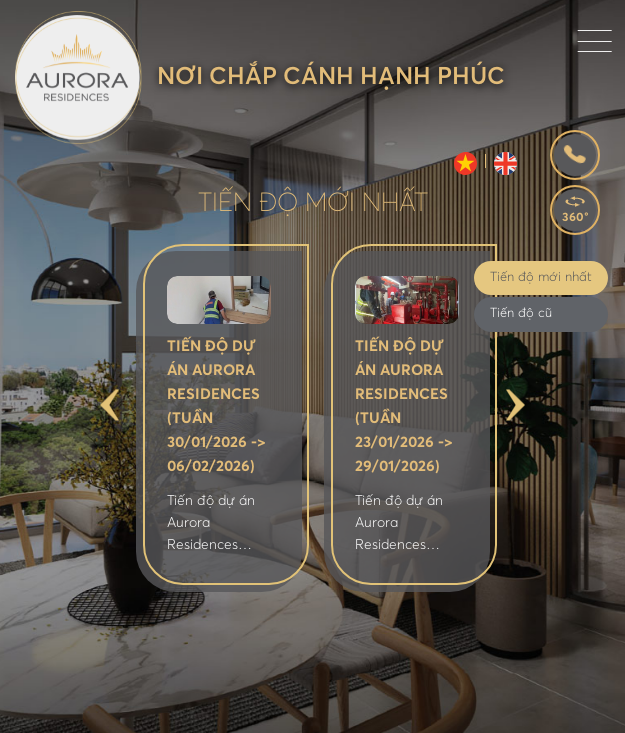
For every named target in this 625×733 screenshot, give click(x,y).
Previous (109, 405)
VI (465, 163)
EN (505, 163)
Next (515, 405)
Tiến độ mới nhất (541, 277)
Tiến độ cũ (521, 313)
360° (575, 218)
